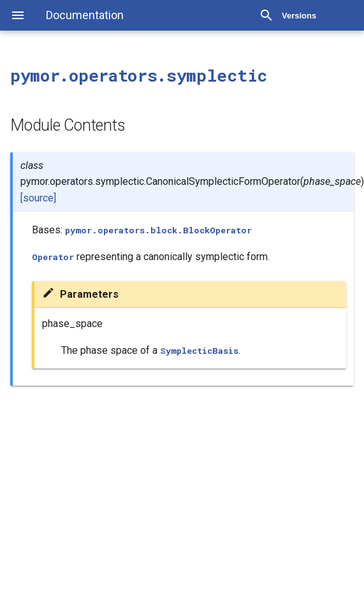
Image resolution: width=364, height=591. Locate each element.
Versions (299, 16)
